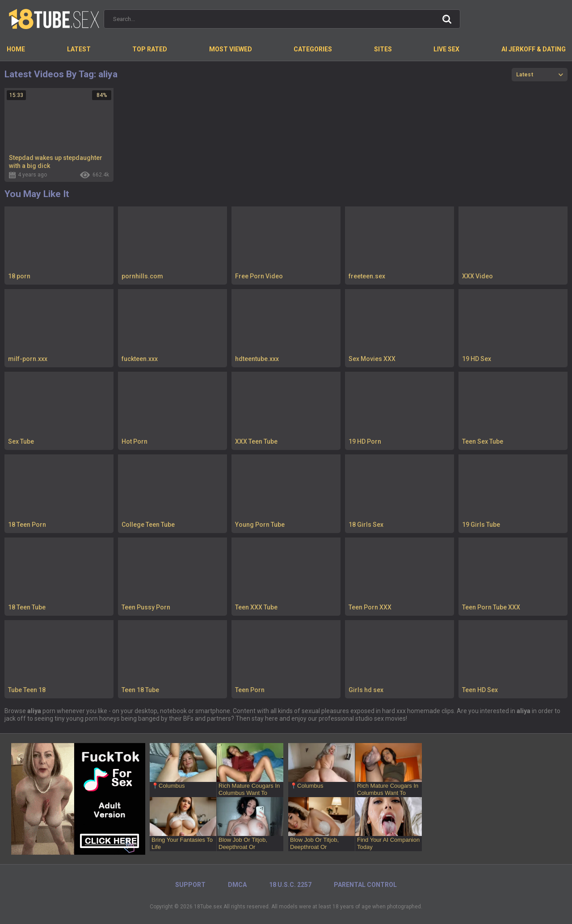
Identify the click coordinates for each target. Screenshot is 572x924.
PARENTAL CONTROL (365, 885)
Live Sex (446, 49)
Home (16, 49)
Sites (383, 49)
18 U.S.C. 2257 (290, 885)
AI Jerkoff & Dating (534, 49)
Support (190, 885)
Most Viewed (231, 49)
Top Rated (150, 49)
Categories (313, 49)
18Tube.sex (208, 907)
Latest (79, 49)
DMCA (237, 885)
